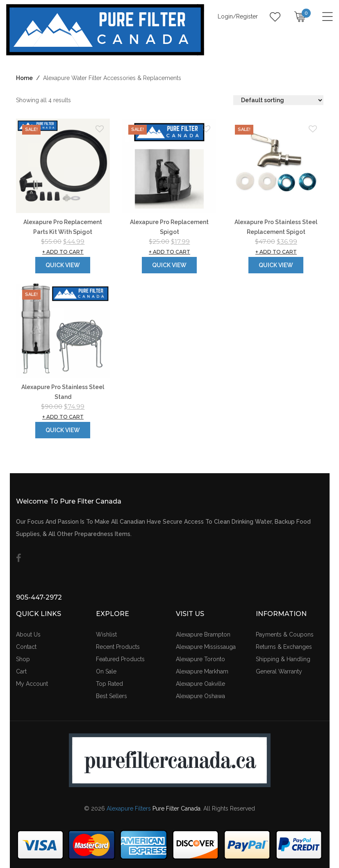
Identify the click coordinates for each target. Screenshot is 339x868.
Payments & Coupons (285, 634)
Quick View (63, 265)
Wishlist (106, 634)
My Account (32, 684)
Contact (26, 647)
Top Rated (109, 684)
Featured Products (120, 659)
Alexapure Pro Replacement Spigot (169, 227)
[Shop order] (278, 100)
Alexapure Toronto (200, 659)
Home (24, 78)
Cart (21, 671)
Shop (23, 659)
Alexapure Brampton (203, 634)
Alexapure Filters (129, 808)
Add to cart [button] (63, 252)
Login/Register (238, 16)
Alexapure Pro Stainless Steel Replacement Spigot (276, 227)
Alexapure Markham (202, 671)
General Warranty (279, 671)
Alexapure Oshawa (200, 696)
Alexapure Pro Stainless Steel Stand (63, 392)
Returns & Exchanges (284, 647)
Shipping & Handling (283, 659)
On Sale (106, 671)
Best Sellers (111, 696)
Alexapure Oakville (200, 684)
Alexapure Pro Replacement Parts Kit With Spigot (63, 227)
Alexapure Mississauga (206, 647)
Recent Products (118, 647)
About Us (28, 634)
